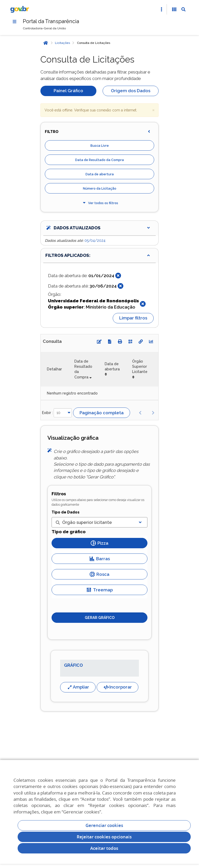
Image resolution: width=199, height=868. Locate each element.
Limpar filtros (133, 318)
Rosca (99, 574)
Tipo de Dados (66, 512)
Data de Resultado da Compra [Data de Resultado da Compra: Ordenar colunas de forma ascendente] (83, 369)
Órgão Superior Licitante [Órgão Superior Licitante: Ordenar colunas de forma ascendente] (140, 367)
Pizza (99, 543)
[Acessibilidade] (174, 9)
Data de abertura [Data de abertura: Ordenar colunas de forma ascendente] (112, 366)
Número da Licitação (100, 188)
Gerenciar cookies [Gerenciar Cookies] (104, 825)
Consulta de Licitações (94, 43)
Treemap (99, 590)
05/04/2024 (95, 241)
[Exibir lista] (140, 522)
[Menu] (15, 22)
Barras (100, 559)
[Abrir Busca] (183, 9)
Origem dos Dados (131, 91)
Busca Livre (100, 146)
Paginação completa (102, 413)
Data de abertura (100, 174)
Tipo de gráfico (69, 532)
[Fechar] (118, 276)
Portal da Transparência (51, 21)
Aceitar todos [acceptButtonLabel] (104, 848)
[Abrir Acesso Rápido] (161, 9)
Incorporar (118, 687)
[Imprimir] (120, 342)
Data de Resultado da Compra (99, 160)
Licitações (62, 43)
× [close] (153, 110)
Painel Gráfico (68, 91)
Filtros (59, 494)
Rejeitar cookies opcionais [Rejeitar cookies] (104, 837)
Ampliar (78, 687)
